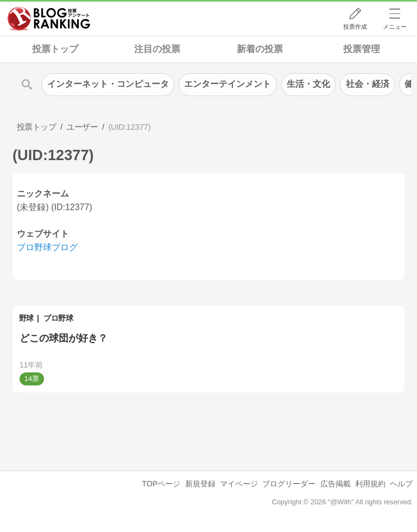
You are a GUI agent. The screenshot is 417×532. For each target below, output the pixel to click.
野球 (26, 318)
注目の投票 (157, 49)
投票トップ (55, 49)
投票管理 (362, 49)
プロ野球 (58, 318)
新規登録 (200, 484)
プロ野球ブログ (47, 247)
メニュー (395, 27)
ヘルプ (401, 484)
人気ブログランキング (49, 18)
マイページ (239, 484)
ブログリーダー (289, 484)
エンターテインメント (228, 84)
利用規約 (370, 484)
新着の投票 (260, 49)
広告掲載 (336, 484)
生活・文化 (308, 84)
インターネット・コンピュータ (108, 84)
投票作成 (355, 27)
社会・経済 (368, 84)
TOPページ (161, 484)
